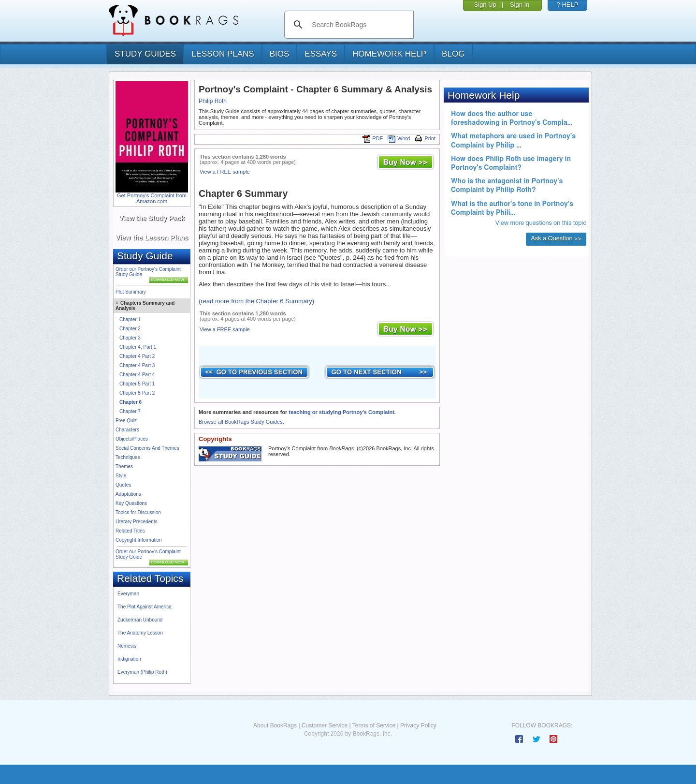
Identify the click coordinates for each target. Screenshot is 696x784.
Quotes (123, 485)
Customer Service (325, 725)
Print (425, 138)
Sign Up (485, 5)
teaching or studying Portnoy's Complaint (341, 412)
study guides (145, 54)
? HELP (568, 5)
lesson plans (223, 54)
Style (121, 476)
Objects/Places (132, 439)
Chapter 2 (130, 329)
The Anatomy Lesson (140, 633)
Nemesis (127, 646)
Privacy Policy (418, 725)
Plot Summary (131, 292)
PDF (373, 138)
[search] (359, 25)
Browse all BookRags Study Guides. (241, 422)
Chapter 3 (130, 338)
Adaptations (128, 494)
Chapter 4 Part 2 (137, 356)
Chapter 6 (130, 402)
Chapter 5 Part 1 (137, 384)
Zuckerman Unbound (140, 620)
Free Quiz (126, 421)
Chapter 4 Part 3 (137, 365)
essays (321, 54)
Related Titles (130, 531)
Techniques (128, 457)
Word (399, 138)
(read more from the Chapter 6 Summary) (256, 301)
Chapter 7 (130, 411)
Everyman (128, 594)
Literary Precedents (137, 522)
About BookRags (275, 725)
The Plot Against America (145, 607)
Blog (453, 54)
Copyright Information (139, 540)
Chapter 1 (130, 319)
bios (280, 54)
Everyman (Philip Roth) (142, 672)
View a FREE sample (225, 172)
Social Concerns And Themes (147, 448)
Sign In (520, 5)
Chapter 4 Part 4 (137, 375)
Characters (127, 430)
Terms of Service (374, 725)
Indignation (129, 659)
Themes (124, 466)
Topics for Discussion (138, 512)
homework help (389, 54)
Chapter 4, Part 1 (138, 347)
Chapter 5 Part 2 (137, 393)
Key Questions (131, 503)
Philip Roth (213, 101)
